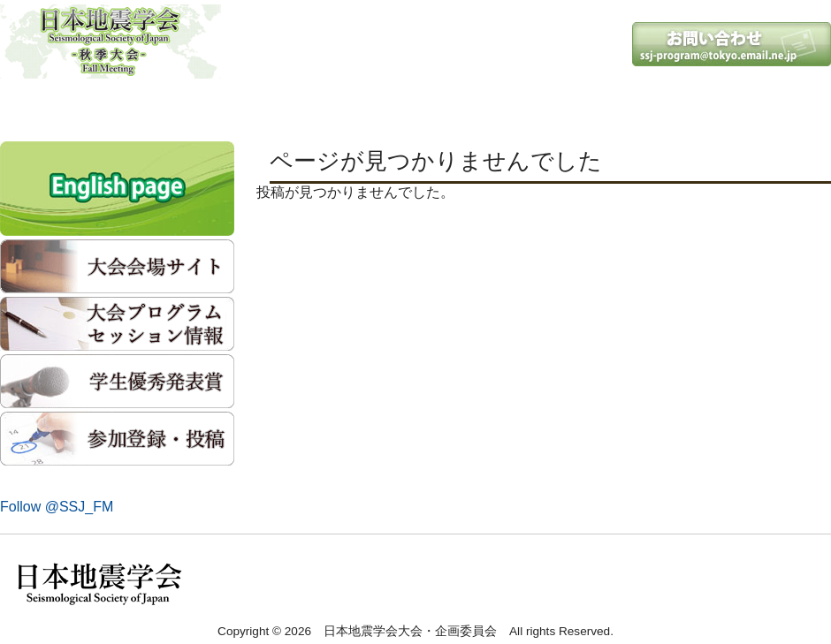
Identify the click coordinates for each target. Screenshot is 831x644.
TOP (69, 106)
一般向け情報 (345, 106)
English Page (759, 106)
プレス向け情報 (483, 106)
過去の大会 (621, 106)
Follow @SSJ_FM (57, 507)
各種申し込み (207, 106)
